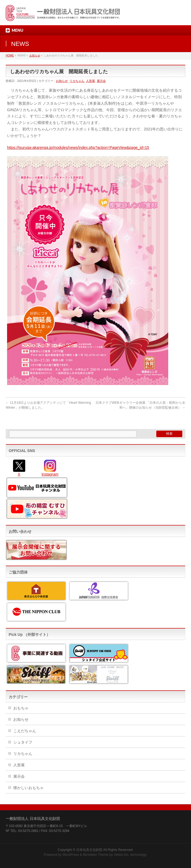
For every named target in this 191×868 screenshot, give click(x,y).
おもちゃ (21, 708)
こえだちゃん (25, 731)
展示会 (101, 81)
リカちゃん (77, 81)
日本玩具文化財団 (89, 850)
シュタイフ (23, 742)
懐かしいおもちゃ (28, 788)
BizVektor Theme (96, 855)
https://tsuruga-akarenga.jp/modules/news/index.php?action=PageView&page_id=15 (78, 148)
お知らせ (35, 55)
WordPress (71, 855)
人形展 (90, 81)
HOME (10, 55)
